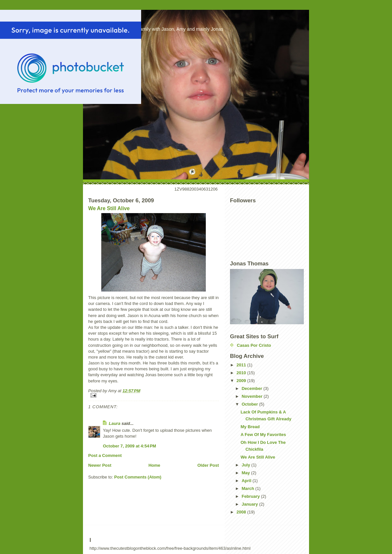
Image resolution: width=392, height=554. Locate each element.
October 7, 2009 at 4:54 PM (130, 446)
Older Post (208, 465)
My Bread (250, 427)
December (253, 388)
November (253, 396)
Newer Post (100, 465)
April (247, 481)
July (247, 465)
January (250, 504)
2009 (242, 381)
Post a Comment (105, 455)
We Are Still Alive (109, 208)
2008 (242, 512)
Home (154, 465)
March (249, 488)
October (250, 404)
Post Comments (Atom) (138, 477)
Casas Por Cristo (254, 345)
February (251, 496)
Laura (114, 423)
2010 (242, 373)
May (246, 473)
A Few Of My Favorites (263, 435)
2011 (242, 365)
